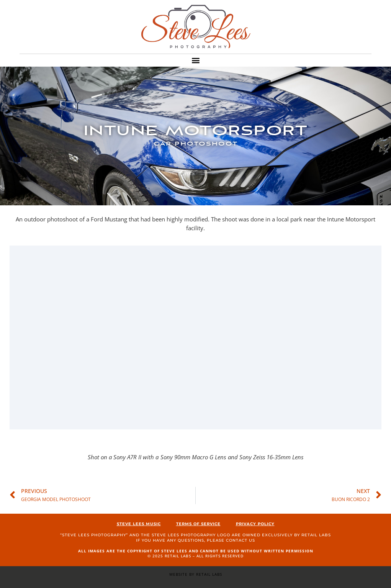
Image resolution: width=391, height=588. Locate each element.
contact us (240, 540)
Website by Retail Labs (196, 574)
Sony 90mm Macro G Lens (193, 457)
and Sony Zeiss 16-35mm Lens (266, 457)
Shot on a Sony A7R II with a (123, 457)
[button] (195, 60)
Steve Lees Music (139, 524)
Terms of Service (198, 524)
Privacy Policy (255, 524)
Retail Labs (316, 535)
